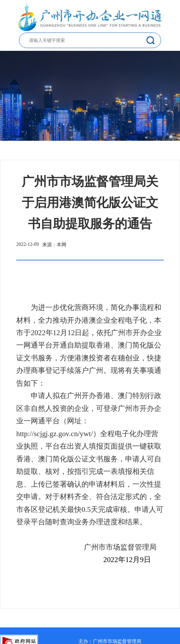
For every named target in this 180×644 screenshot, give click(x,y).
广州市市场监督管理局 (117, 641)
